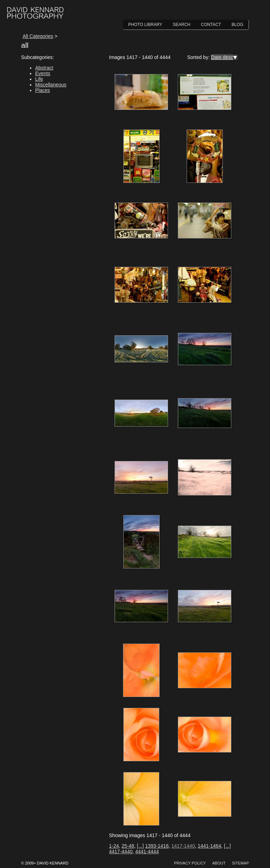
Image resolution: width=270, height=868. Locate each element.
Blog (237, 25)
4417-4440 (121, 851)
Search (182, 25)
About (219, 863)
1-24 (114, 846)
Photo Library (145, 25)
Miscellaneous (51, 85)
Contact (211, 25)
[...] (140, 846)
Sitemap (240, 863)
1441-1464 (209, 846)
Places (43, 90)
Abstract (44, 68)
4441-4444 (147, 851)
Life (39, 79)
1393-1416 (157, 846)
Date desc (222, 57)
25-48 (128, 846)
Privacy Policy (190, 863)
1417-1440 (183, 846)
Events (43, 73)
